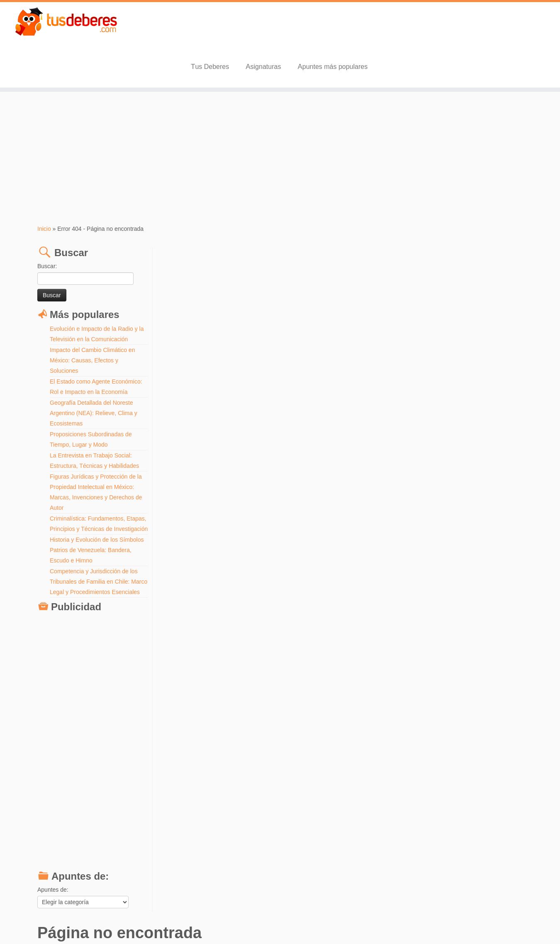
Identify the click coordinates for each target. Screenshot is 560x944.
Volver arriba (510, 923)
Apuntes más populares (461, 27)
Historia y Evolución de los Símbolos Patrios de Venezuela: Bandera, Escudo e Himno (97, 521)
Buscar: (47, 226)
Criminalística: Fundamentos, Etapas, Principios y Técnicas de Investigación (92, 489)
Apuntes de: (53, 871)
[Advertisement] (280, 118)
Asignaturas (392, 27)
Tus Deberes (338, 27)
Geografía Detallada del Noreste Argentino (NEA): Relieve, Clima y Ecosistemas (94, 373)
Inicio (44, 189)
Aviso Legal (304, 923)
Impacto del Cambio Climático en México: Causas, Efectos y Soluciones (92, 320)
